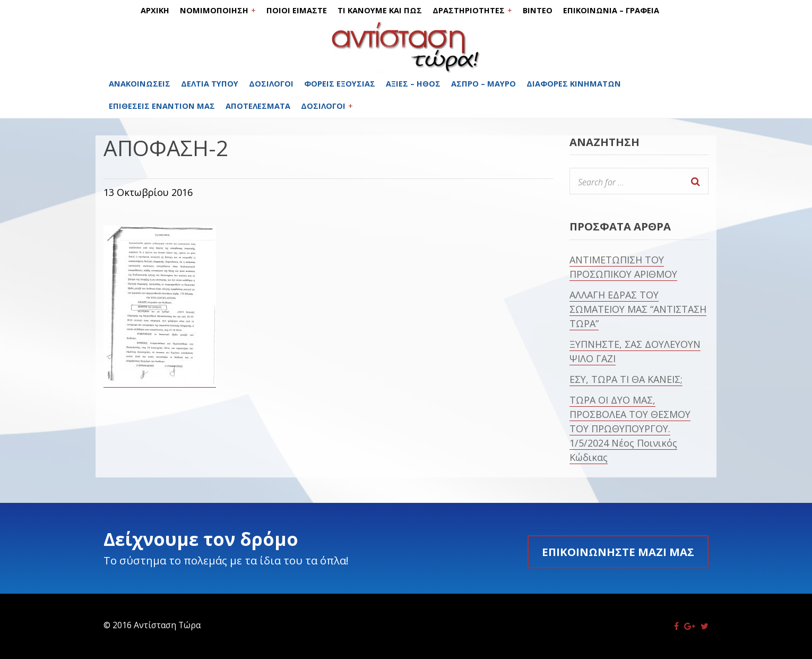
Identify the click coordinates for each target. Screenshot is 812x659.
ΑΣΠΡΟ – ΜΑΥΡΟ (483, 84)
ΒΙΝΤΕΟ (538, 10)
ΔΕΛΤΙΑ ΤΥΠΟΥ (210, 84)
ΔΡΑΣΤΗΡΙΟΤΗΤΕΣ (469, 10)
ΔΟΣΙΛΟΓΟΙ (271, 84)
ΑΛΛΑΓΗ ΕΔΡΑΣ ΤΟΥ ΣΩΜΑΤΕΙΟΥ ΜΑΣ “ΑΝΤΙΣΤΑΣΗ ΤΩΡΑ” (638, 309)
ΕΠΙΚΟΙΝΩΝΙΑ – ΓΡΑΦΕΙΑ (611, 10)
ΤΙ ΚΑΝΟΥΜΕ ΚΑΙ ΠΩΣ (380, 10)
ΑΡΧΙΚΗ (155, 10)
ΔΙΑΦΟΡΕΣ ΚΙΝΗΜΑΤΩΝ (574, 84)
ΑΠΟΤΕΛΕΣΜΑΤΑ (258, 106)
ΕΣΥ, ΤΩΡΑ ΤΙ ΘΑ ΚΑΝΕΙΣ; (626, 379)
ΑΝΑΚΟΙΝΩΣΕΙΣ (140, 84)
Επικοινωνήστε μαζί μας (618, 552)
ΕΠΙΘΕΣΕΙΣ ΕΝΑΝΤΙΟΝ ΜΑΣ (162, 106)
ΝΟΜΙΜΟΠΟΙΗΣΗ (214, 10)
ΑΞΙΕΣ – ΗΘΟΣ (413, 84)
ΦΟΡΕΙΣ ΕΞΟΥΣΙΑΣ (340, 84)
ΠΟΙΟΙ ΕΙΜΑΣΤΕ (297, 10)
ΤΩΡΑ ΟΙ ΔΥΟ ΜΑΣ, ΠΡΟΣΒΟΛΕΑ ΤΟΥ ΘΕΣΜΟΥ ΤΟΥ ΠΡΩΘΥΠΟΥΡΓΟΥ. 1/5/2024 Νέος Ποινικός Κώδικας (630, 429)
